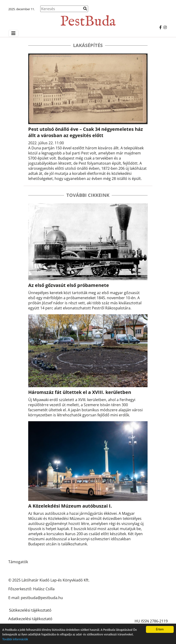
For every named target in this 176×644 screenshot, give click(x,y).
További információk (15, 639)
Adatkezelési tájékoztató (30, 619)
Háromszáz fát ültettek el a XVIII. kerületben (80, 392)
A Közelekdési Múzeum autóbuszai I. (70, 506)
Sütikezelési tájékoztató (30, 610)
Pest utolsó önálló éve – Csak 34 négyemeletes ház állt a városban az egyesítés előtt (86, 132)
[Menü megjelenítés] (13, 33)
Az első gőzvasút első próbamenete (69, 285)
